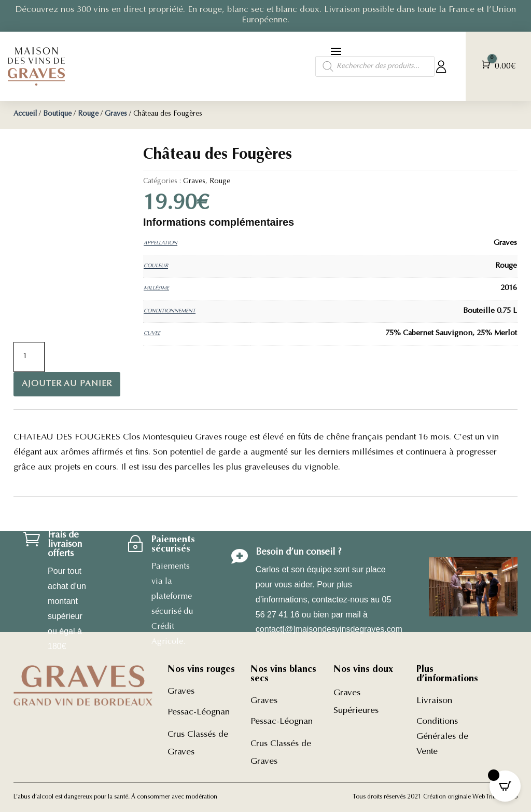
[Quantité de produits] (29, 357)
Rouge (88, 114)
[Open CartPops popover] (505, 786)
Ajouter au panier (67, 384)
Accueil (25, 114)
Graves (116, 114)
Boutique (57, 114)
